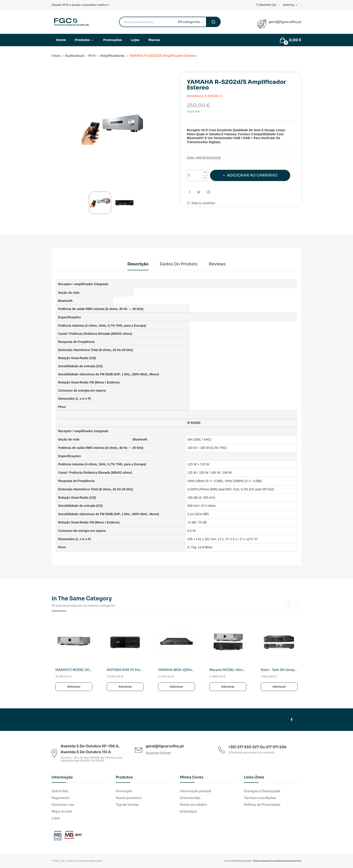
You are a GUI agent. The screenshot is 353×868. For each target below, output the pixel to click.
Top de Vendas (127, 805)
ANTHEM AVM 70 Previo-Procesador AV (125, 670)
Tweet (200, 192)
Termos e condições (260, 798)
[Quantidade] (195, 175)
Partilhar (190, 192)
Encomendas (190, 798)
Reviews (220, 264)
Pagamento (61, 798)
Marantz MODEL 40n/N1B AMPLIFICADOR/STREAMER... (228, 670)
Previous (52, 131)
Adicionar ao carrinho (252, 175)
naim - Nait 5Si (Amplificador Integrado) (279, 670)
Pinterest (210, 192)
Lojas (56, 818)
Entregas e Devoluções (262, 791)
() (266, 5)
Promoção (124, 791)
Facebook (292, 720)
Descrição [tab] (135, 264)
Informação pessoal (196, 791)
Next (173, 131)
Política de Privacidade (262, 805)
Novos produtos (129, 798)
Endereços (188, 811)
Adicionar (74, 687)
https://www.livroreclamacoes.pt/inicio (277, 861)
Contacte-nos (63, 805)
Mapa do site (62, 811)
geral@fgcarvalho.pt (285, 22)
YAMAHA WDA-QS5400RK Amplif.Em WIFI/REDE (176, 670)
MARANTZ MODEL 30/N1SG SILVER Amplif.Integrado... (74, 670)
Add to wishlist (201, 203)
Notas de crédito (193, 805)
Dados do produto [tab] (179, 264)
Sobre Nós (60, 791)
